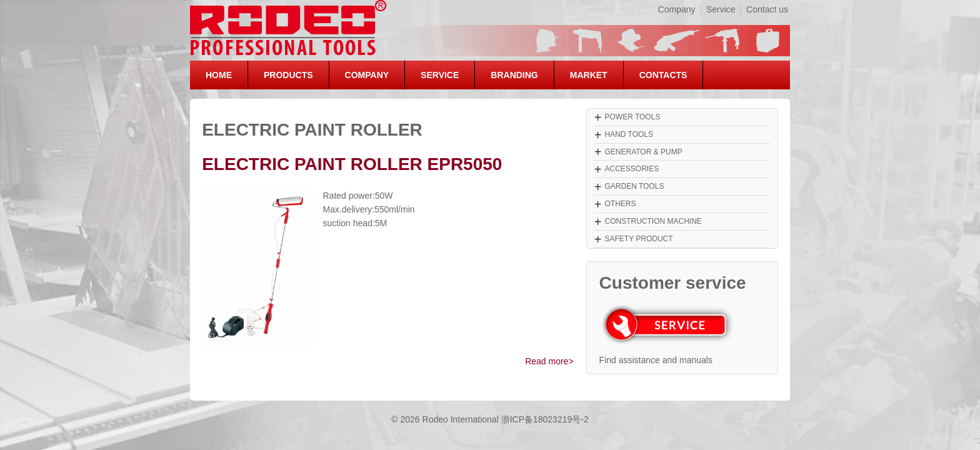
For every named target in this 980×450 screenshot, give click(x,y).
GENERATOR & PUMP (643, 152)
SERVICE (440, 75)
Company (677, 9)
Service (721, 9)
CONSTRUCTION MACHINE (653, 221)
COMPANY (367, 75)
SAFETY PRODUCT (638, 239)
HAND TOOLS (629, 134)
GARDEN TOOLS (634, 186)
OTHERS (620, 204)
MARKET (589, 75)
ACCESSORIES (632, 169)
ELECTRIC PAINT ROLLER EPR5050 (352, 164)
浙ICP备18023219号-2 (545, 419)
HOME (219, 75)
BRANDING (514, 75)
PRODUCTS (288, 75)
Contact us (767, 9)
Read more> (549, 361)
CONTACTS (663, 75)
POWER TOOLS (632, 117)
